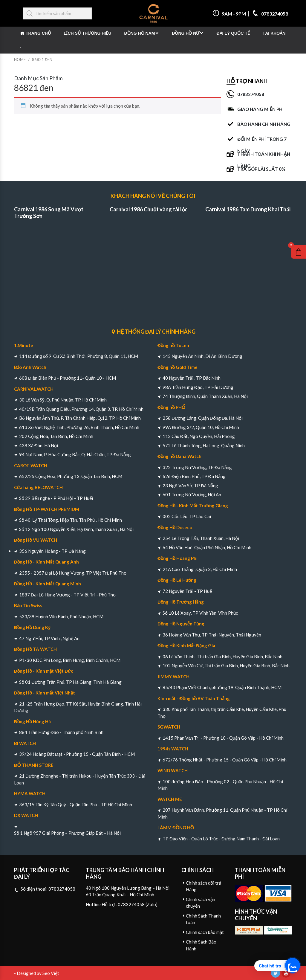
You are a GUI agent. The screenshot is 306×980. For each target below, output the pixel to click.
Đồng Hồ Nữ (186, 33)
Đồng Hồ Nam (139, 33)
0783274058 (270, 14)
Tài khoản (274, 33)
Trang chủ (38, 33)
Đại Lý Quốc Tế (233, 33)
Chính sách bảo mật (205, 932)
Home (20, 59)
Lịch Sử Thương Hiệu (88, 33)
